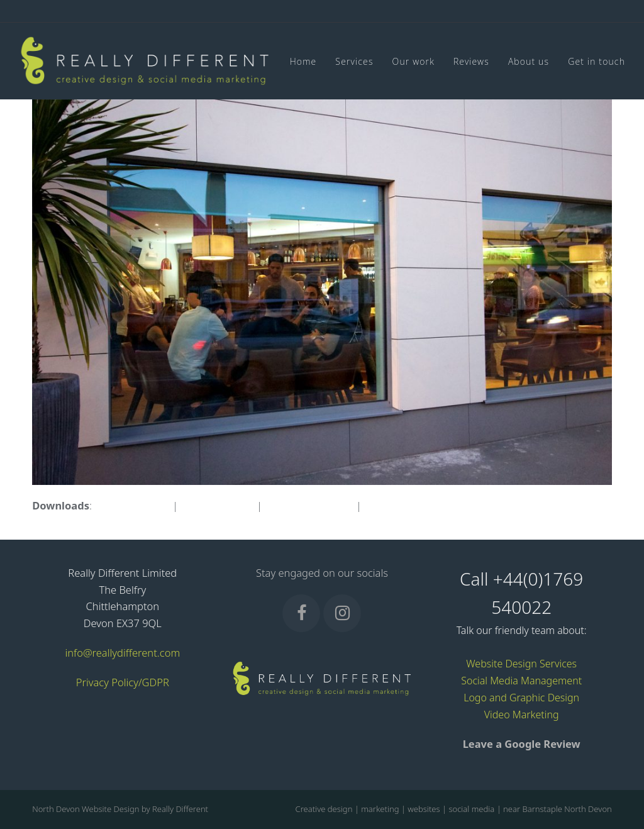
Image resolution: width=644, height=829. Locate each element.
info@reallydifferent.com (122, 653)
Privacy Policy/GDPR (123, 682)
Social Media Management (521, 681)
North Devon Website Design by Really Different (120, 809)
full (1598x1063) (132, 505)
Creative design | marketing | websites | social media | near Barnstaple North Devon (454, 809)
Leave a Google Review (522, 744)
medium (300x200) (309, 505)
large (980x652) (218, 505)
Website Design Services (521, 664)
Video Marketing (522, 715)
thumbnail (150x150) (413, 505)
